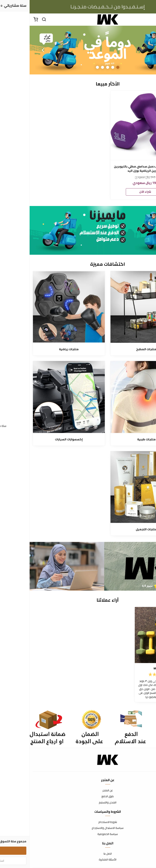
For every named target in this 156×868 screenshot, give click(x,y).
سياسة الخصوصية (78, 834)
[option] (78, 50)
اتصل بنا (78, 854)
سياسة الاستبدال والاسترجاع (78, 828)
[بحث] (14, 20)
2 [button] (83, 67)
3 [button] (78, 67)
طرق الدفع (78, 796)
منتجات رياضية (39, 349)
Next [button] (13, 50)
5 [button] (68, 67)
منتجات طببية (117, 439)
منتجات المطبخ (117, 349)
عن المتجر (78, 790)
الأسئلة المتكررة (78, 860)
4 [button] (73, 67)
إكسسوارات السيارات (39, 439)
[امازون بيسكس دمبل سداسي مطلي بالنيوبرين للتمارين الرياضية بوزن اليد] (116, 125)
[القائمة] (150, 20)
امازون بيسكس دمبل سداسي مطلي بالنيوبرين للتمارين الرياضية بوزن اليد (115, 169)
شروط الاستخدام (78, 822)
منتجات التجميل (117, 529)
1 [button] (88, 67)
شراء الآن (116, 192)
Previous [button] (143, 50)
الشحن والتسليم (78, 803)
